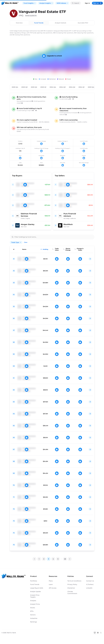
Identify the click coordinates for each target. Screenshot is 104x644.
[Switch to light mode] (98, 633)
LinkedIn (89, 588)
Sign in (87, 3)
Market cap (31, 16)
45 (65, 559)
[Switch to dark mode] (101, 633)
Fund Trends (39, 23)
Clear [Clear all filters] (26, 242)
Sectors (33, 615)
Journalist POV (83, 23)
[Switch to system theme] (95, 633)
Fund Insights (30, 3)
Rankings (34, 622)
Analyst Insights (46, 3)
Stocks (33, 608)
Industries (34, 618)
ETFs (32, 611)
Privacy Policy (72, 584)
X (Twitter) (90, 584)
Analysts (33, 601)
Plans (51, 581)
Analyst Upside (35, 592)
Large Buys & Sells (37, 588)
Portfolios (34, 581)
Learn (51, 584)
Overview (19, 23)
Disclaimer (71, 588)
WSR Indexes (62, 3)
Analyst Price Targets (35, 596)
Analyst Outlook (61, 23)
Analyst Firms (35, 604)
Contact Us (90, 581)
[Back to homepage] (10, 3)
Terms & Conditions (74, 581)
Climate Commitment (72, 593)
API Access (53, 588)
